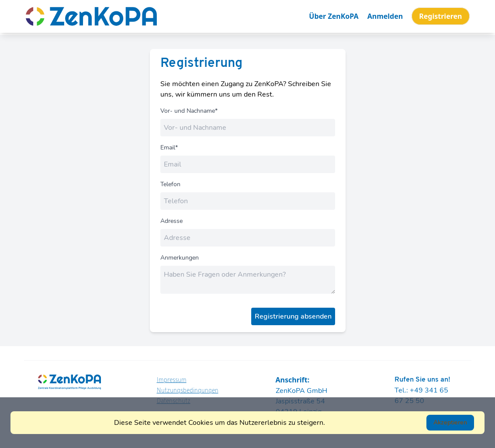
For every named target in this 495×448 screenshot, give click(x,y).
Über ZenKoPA (334, 16)
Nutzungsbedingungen (188, 391)
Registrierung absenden (293, 316)
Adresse (171, 221)
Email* (169, 148)
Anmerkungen (180, 258)
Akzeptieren (450, 422)
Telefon (170, 184)
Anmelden (385, 16)
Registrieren (440, 16)
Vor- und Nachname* (189, 111)
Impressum (172, 380)
